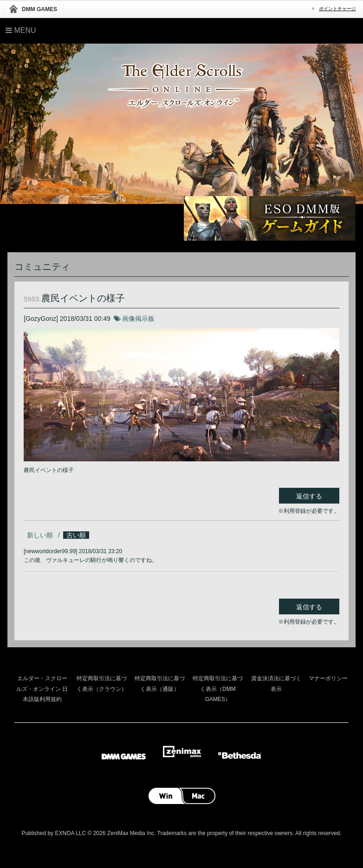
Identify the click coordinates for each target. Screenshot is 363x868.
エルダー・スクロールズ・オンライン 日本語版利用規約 (42, 689)
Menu (21, 30)
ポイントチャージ (337, 9)
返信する (309, 496)
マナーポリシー (328, 678)
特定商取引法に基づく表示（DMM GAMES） (218, 689)
